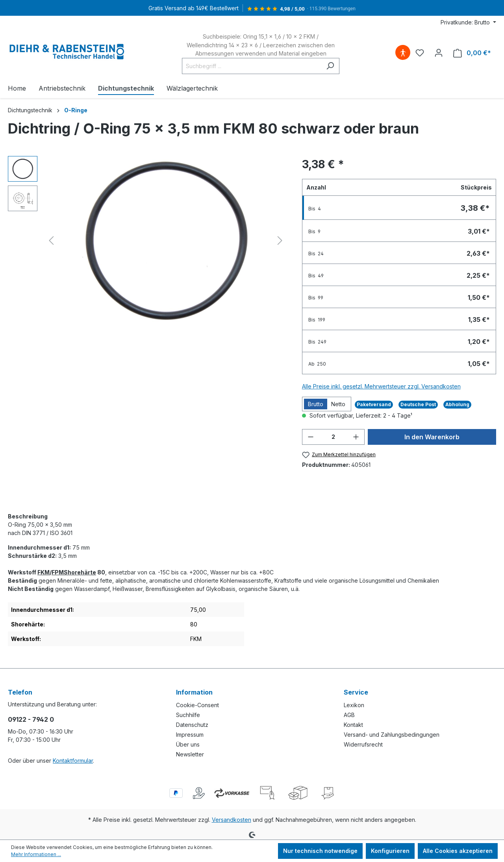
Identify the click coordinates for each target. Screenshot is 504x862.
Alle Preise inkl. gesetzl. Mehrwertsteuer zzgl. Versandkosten (381, 386)
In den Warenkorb (432, 437)
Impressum (190, 735)
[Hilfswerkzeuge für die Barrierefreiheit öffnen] (403, 53)
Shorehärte (80, 572)
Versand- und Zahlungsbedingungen (392, 735)
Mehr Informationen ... (36, 854)
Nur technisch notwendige (320, 851)
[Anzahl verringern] (311, 437)
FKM (44, 572)
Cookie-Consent (197, 705)
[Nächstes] (280, 241)
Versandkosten (232, 820)
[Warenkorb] (472, 53)
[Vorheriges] (51, 241)
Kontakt (353, 725)
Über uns (188, 744)
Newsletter (190, 754)
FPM (58, 572)
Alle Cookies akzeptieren (458, 851)
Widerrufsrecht (363, 744)
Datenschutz (192, 725)
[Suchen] (330, 66)
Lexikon (354, 705)
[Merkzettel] (420, 53)
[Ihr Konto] (439, 53)
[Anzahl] (333, 437)
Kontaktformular (73, 761)
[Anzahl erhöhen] (356, 437)
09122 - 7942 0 (31, 719)
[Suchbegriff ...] (252, 66)
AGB (349, 715)
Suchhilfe (188, 715)
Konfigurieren (390, 851)
